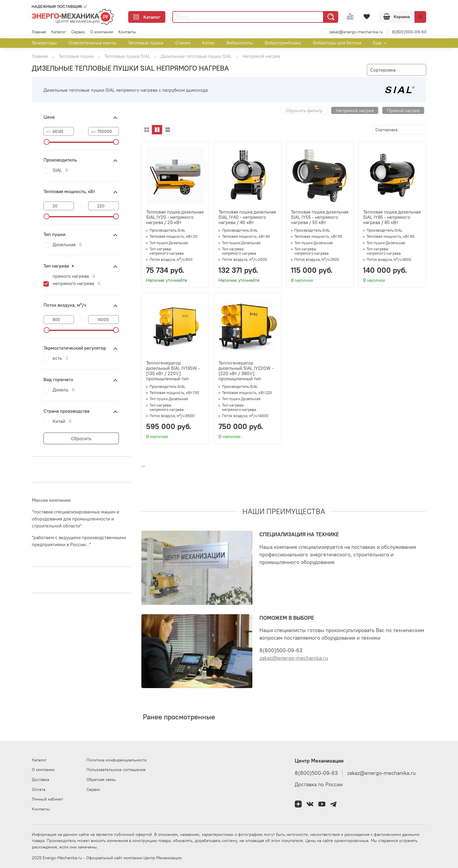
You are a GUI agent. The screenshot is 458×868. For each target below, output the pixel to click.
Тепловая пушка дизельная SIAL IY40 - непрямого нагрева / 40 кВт (247, 217)
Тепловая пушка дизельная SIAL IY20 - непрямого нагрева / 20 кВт (175, 217)
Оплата (39, 789)
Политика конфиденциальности (117, 760)
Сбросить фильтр (304, 110)
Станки (183, 43)
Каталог (147, 17)
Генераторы (44, 43)
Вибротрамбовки (283, 43)
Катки (208, 43)
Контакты (127, 32)
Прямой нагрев (403, 110)
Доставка (40, 780)
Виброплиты (240, 43)
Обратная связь (101, 780)
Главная (39, 32)
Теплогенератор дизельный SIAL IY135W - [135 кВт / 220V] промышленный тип (173, 371)
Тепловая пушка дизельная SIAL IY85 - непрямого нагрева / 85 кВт (392, 217)
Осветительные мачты (92, 43)
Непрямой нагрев (355, 110)
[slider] (46, 142)
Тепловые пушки (146, 43)
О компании (102, 32)
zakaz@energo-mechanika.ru (356, 32)
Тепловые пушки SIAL (127, 56)
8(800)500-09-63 (409, 32)
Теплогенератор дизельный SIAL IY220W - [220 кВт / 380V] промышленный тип (246, 371)
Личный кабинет (47, 799)
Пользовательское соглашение (116, 770)
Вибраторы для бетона (337, 43)
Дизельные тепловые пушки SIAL (196, 56)
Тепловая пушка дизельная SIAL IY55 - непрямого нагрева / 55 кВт (320, 217)
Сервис (78, 32)
